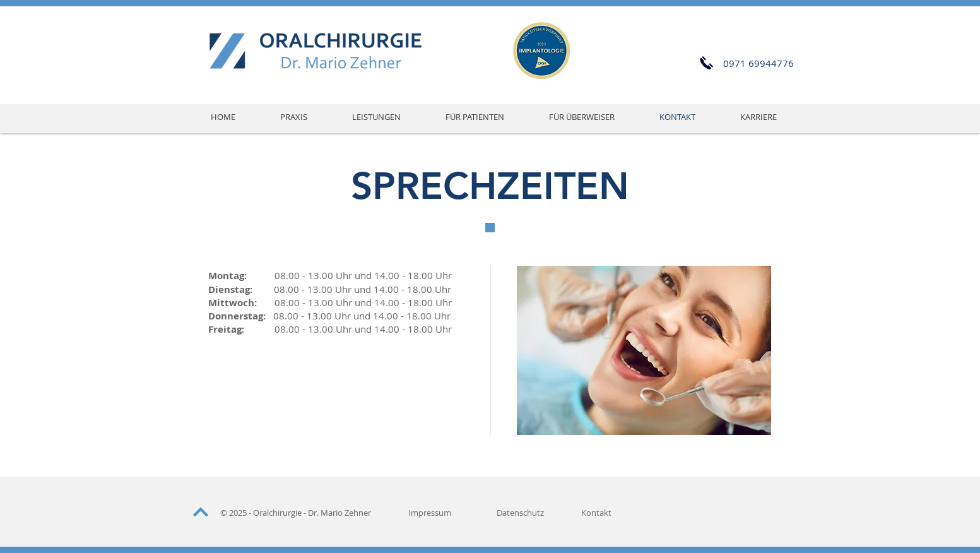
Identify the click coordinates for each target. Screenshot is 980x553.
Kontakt (596, 513)
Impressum (430, 513)
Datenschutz (520, 513)
